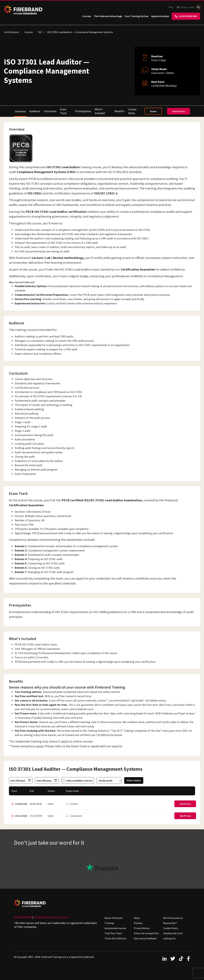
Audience (35, 111)
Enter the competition (146, 933)
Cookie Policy (171, 928)
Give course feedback (145, 938)
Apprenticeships (160, 16)
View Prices (178, 111)
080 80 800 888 (23, 917)
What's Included (100, 111)
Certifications (11, 32)
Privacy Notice (142, 928)
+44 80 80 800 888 (186, 16)
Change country (186, 7)
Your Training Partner (137, 16)
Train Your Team (113, 933)
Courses (87, 16)
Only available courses (80, 780)
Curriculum (50, 111)
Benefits (120, 111)
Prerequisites (83, 111)
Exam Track (63, 111)
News (137, 918)
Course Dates (132, 111)
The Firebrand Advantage (108, 16)
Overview (20, 111)
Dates (153, 111)
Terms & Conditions (115, 938)
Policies (138, 923)
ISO (40, 32)
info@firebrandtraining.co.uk (51, 917)
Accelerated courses (115, 928)
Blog (171, 7)
